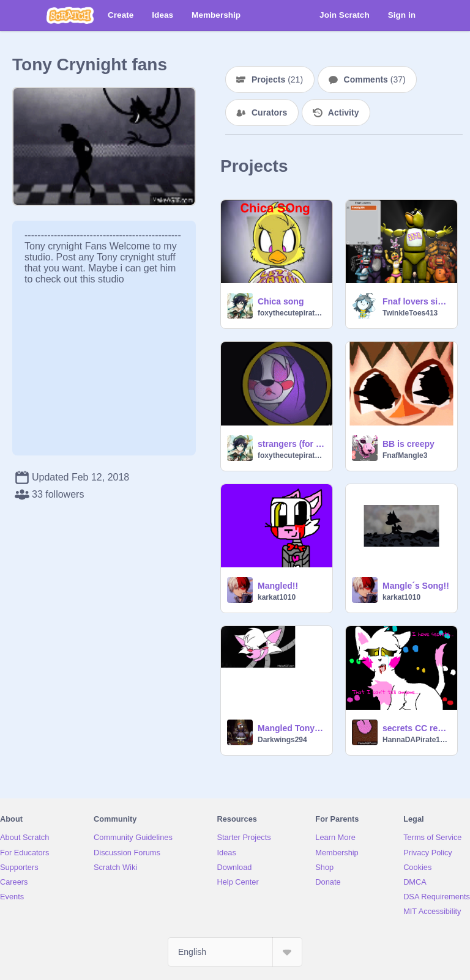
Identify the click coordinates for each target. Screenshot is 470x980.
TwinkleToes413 (410, 313)
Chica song (281, 301)
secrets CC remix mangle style (416, 728)
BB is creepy (408, 444)
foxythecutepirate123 (291, 313)
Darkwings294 (282, 740)
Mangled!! (278, 586)
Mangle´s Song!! (416, 586)
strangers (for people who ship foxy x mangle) (291, 444)
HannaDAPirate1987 (416, 740)
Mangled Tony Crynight (291, 728)
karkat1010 (277, 597)
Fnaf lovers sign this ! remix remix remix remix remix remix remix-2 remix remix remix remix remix (416, 301)
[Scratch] (70, 15)
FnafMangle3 (405, 455)
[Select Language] (235, 952)
